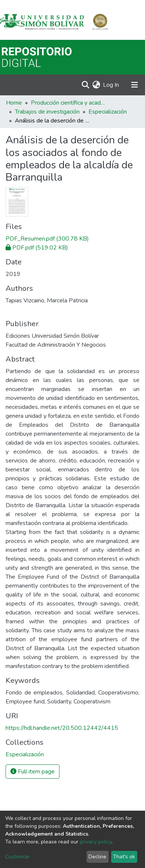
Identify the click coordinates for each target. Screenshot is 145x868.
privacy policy (96, 842)
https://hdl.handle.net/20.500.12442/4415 (62, 728)
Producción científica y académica (68, 103)
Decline (97, 857)
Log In (111, 85)
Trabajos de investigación (47, 112)
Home (14, 103)
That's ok (124, 857)
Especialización (108, 112)
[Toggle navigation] (135, 85)
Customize (17, 857)
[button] (96, 85)
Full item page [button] (33, 772)
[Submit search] (85, 85)
